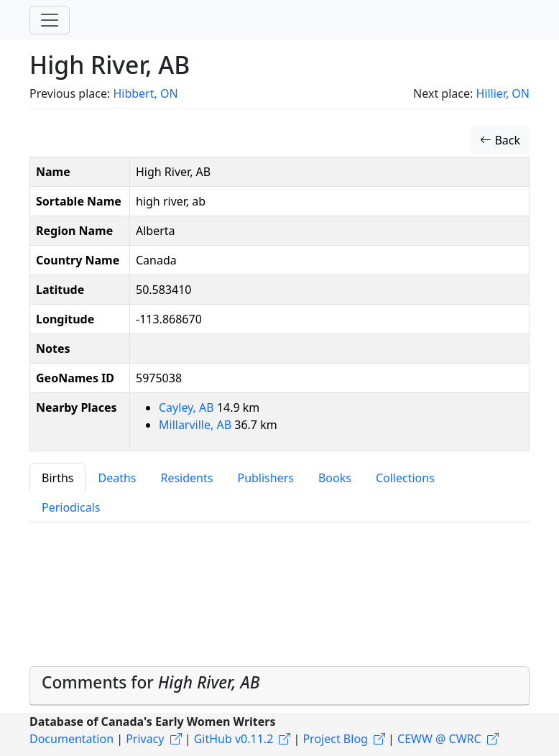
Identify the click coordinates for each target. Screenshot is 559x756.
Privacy (145, 739)
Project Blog (335, 739)
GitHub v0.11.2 (234, 739)
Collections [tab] (405, 478)
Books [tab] (335, 478)
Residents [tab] (186, 478)
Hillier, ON (503, 93)
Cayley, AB (188, 407)
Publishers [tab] (265, 478)
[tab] (279, 686)
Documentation (71, 739)
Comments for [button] (151, 682)
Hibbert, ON (145, 93)
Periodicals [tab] (71, 507)
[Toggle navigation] (50, 20)
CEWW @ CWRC (439, 739)
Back (500, 140)
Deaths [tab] (117, 478)
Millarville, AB (197, 425)
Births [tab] (57, 478)
